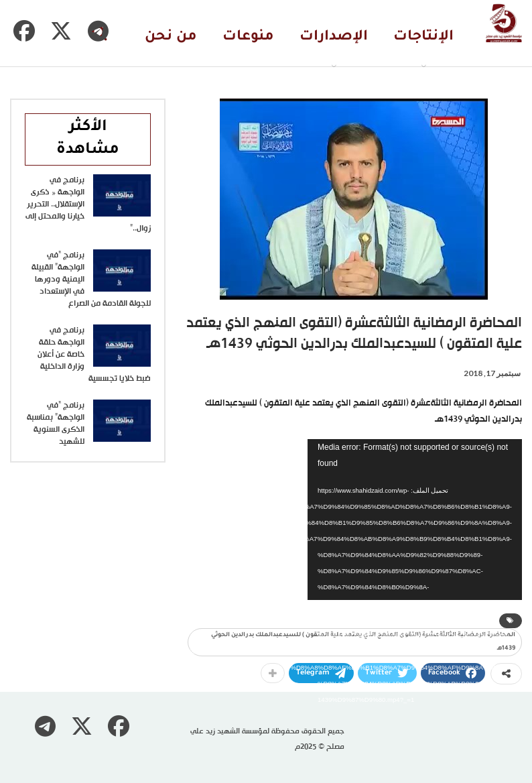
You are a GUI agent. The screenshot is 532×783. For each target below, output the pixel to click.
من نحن (171, 37)
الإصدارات (334, 37)
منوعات (248, 37)
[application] (415, 520)
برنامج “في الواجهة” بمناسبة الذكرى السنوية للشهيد (56, 424)
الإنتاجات (423, 37)
